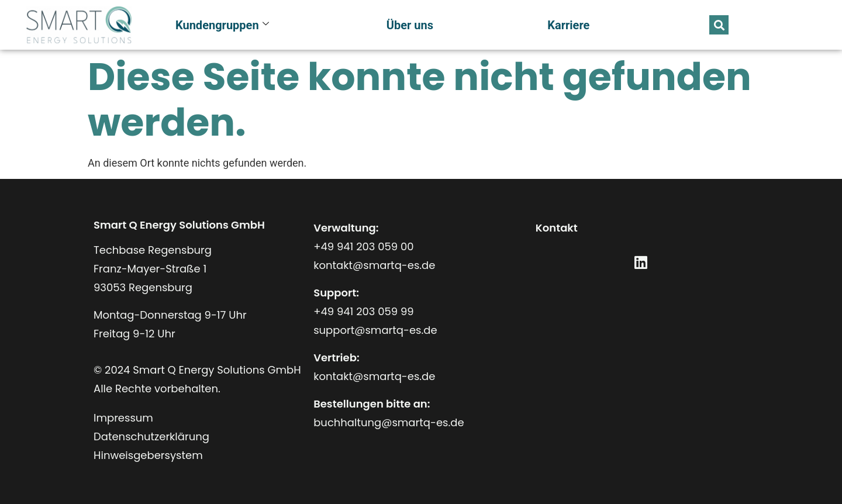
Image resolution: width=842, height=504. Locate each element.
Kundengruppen (222, 25)
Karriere (568, 25)
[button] (719, 25)
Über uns (410, 25)
